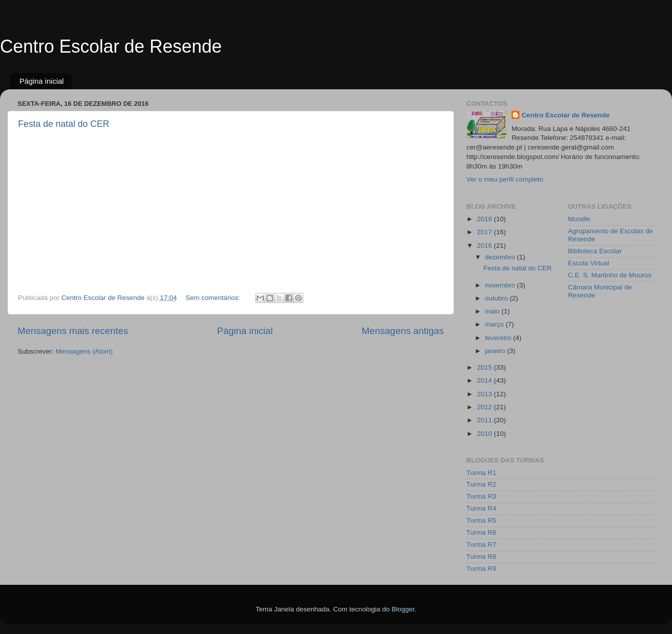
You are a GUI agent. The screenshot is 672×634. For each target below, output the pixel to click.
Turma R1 (481, 473)
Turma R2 (481, 484)
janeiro (496, 351)
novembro (501, 285)
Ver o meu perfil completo (505, 179)
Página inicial (42, 81)
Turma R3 (481, 496)
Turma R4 (481, 508)
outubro (497, 298)
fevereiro (499, 338)
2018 (485, 219)
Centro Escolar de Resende (111, 46)
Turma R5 (481, 520)
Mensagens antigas (403, 331)
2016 (485, 246)
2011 (485, 420)
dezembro (501, 257)
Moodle (579, 219)
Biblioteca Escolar (595, 251)
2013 (485, 394)
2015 (485, 367)
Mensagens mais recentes (73, 331)
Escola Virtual (589, 263)
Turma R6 (481, 532)
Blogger (403, 609)
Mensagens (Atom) (84, 351)
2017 (485, 232)
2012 (485, 407)
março (495, 324)
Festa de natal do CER (64, 124)
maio (493, 311)
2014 (485, 380)
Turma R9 (481, 569)
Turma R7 (481, 544)
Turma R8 (481, 557)
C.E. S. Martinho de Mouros (610, 275)
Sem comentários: (214, 298)
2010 (485, 434)
